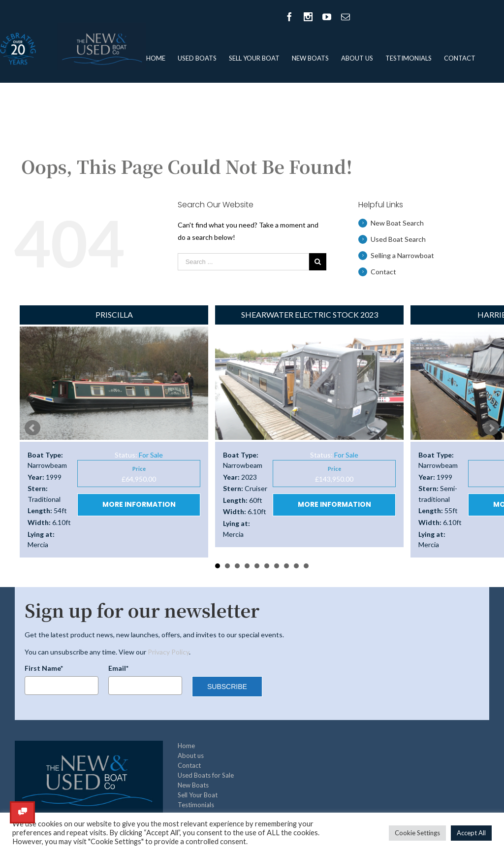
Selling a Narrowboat (402, 255)
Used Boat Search (398, 239)
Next (491, 428)
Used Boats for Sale (206, 775)
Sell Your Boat (254, 58)
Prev (32, 428)
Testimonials (409, 58)
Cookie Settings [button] (417, 833)
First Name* (44, 668)
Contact (460, 58)
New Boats (310, 58)
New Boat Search (397, 223)
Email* (118, 668)
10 (306, 566)
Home (156, 58)
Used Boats (197, 58)
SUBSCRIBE (227, 687)
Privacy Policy (168, 652)
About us (357, 58)
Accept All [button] (471, 833)
